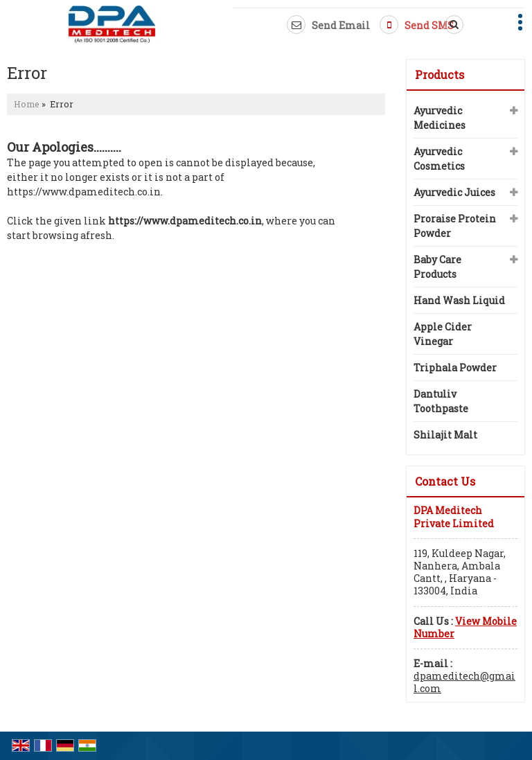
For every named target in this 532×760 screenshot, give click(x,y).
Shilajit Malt (445, 435)
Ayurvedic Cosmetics (439, 159)
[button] (465, 627)
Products (440, 74)
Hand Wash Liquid (459, 300)
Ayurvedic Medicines (440, 118)
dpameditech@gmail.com (464, 682)
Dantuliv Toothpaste (441, 401)
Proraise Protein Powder (455, 226)
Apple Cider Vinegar (443, 334)
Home (27, 104)
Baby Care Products (437, 267)
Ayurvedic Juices (454, 192)
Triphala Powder (455, 368)
